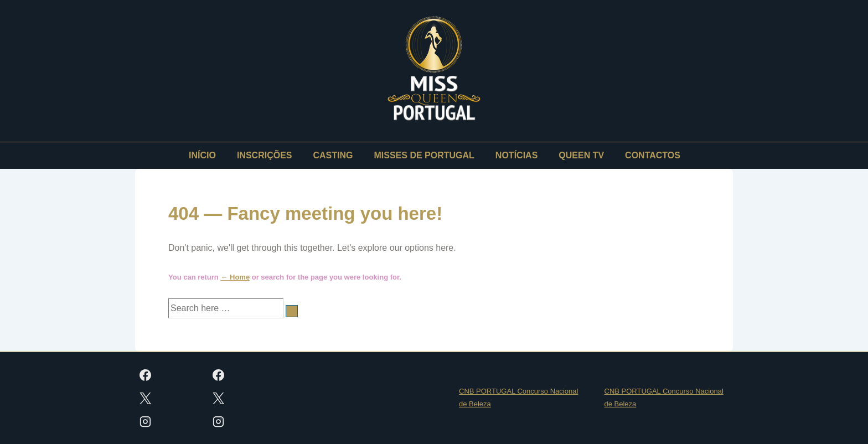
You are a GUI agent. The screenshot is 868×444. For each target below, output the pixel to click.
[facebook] (146, 375)
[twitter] (146, 398)
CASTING (333, 155)
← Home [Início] (235, 277)
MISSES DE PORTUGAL (424, 155)
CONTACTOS (653, 155)
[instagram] (146, 421)
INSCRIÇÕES (265, 155)
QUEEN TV (581, 155)
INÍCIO (202, 155)
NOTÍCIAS (516, 155)
